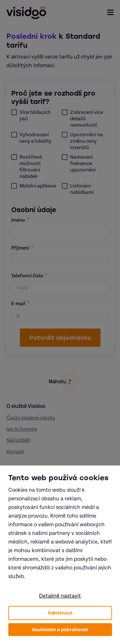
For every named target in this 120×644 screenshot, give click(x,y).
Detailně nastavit (60, 596)
